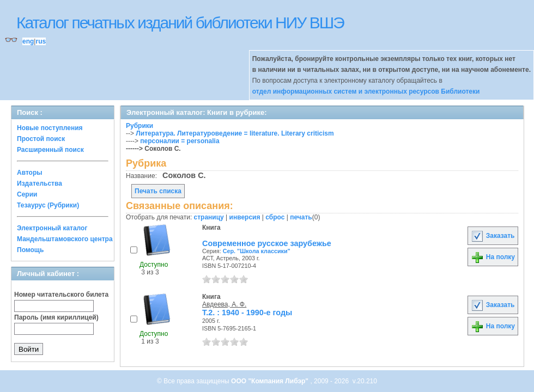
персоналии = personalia (180, 141)
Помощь (30, 250)
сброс (275, 217)
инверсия (245, 217)
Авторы (30, 173)
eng (28, 41)
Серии (27, 194)
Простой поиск (41, 139)
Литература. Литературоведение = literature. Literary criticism (235, 133)
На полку (493, 257)
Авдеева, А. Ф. (224, 304)
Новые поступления (50, 128)
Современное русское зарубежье (267, 243)
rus (41, 41)
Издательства (40, 183)
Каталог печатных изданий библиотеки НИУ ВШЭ (180, 23)
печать (301, 217)
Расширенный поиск (50, 150)
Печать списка (158, 191)
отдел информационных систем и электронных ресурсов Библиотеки (366, 91)
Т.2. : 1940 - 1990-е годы (247, 313)
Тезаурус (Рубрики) (48, 205)
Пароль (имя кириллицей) (56, 317)
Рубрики (139, 126)
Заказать (493, 236)
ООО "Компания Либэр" (271, 381)
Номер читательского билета (61, 295)
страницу (209, 217)
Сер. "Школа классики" (257, 251)
